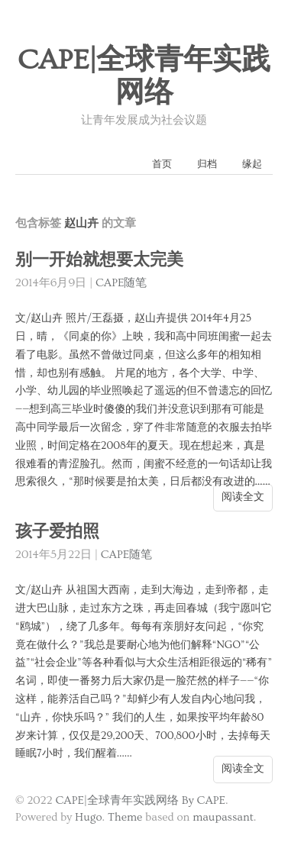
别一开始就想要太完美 (99, 260)
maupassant (223, 817)
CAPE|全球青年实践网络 (144, 77)
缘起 (252, 164)
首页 (162, 164)
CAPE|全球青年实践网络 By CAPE (140, 800)
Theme (125, 817)
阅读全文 (243, 497)
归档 (207, 164)
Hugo (88, 817)
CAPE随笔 (121, 283)
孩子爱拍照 (57, 532)
